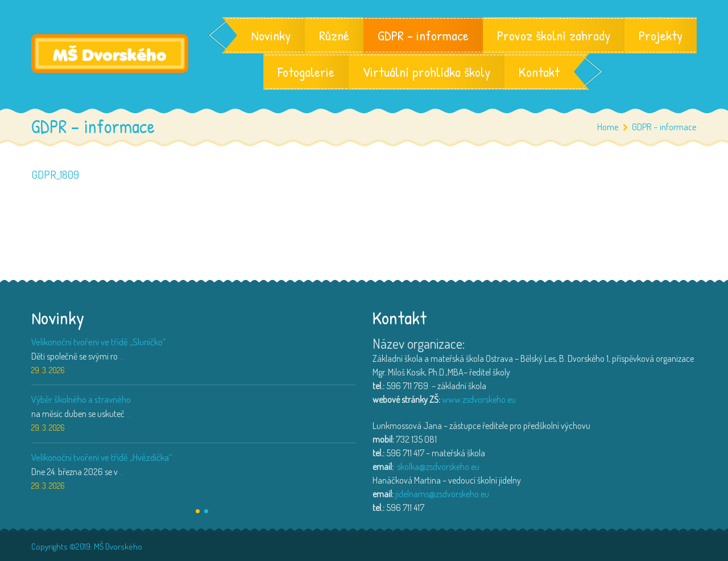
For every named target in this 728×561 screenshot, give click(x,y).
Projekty (661, 35)
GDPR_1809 (55, 174)
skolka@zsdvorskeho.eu (438, 467)
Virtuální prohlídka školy (427, 72)
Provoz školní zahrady (554, 35)
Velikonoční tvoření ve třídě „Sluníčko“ (98, 342)
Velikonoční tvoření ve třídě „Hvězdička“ (102, 457)
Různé (334, 35)
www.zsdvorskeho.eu (479, 399)
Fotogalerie (306, 72)
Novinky (271, 35)
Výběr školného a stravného (81, 399)
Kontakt (539, 72)
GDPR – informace (423, 35)
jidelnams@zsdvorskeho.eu (442, 494)
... (122, 356)
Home (608, 127)
